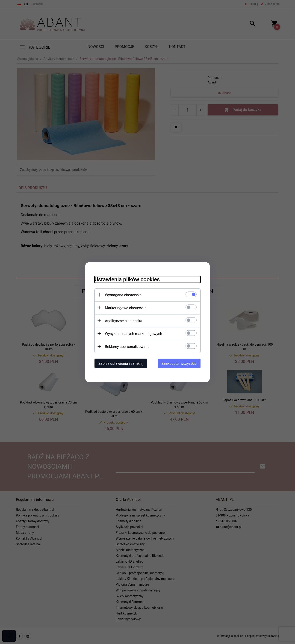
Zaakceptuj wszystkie (179, 363)
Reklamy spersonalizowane (127, 346)
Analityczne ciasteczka (124, 321)
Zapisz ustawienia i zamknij (121, 363)
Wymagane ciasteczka (123, 295)
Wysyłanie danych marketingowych (133, 334)
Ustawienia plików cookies (127, 279)
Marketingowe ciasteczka (126, 308)
